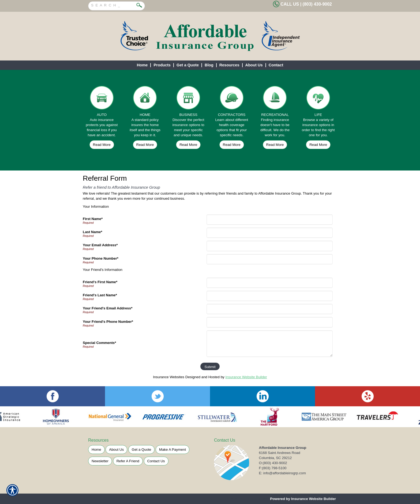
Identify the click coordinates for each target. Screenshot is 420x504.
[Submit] (210, 366)
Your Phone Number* (101, 258)
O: (273, 463)
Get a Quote (142, 450)
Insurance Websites (169, 377)
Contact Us (156, 461)
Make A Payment (172, 450)
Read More (102, 145)
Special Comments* (99, 343)
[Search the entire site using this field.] (112, 5)
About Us (116, 450)
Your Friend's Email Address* (108, 308)
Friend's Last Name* (100, 295)
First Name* (93, 219)
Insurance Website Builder (246, 377)
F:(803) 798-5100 (273, 468)
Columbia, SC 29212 (275, 458)
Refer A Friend (128, 461)
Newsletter (100, 461)
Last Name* (93, 232)
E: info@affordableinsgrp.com (283, 473)
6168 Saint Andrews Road (280, 453)
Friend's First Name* (100, 282)
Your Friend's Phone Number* (108, 322)
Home (96, 450)
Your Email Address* (100, 245)
